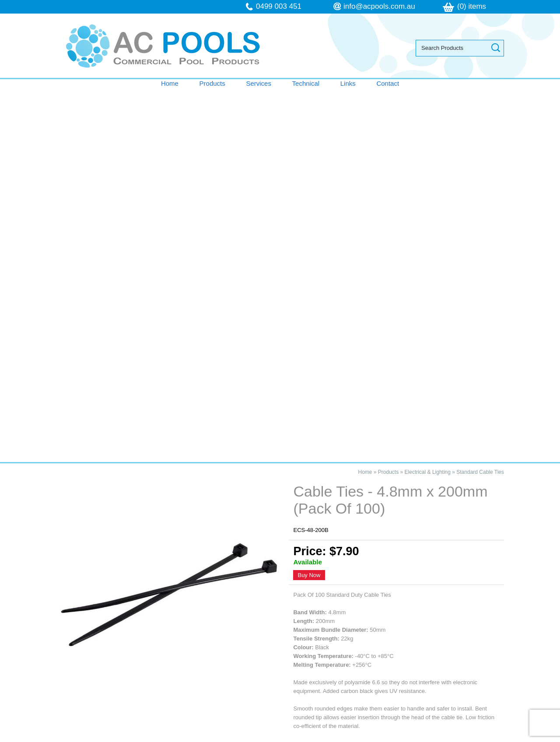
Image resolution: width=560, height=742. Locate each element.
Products (212, 83)
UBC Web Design (371, 737)
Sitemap (166, 737)
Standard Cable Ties (480, 98)
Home (170, 83)
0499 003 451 (279, 6)
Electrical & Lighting (428, 98)
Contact (388, 83)
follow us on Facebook (401, 670)
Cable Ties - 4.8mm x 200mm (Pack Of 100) (132, 486)
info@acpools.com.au (379, 6)
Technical (306, 83)
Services (259, 83)
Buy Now (309, 202)
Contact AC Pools (280, 439)
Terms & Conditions (103, 652)
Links (348, 83)
